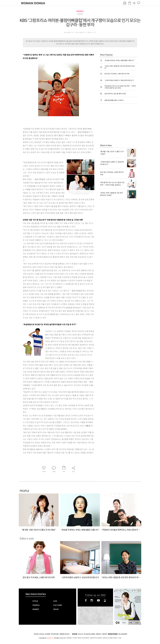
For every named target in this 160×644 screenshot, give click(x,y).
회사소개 (81, 634)
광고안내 (42, 634)
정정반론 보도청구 (64, 634)
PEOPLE (80, 11)
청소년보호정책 (123, 634)
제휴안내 (98, 634)
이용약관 (104, 634)
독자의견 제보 (55, 634)
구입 (137, 623)
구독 (130, 623)
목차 (124, 623)
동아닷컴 (75, 634)
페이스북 (86, 600)
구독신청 (36, 634)
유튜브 (98, 600)
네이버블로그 (105, 600)
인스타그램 (92, 600)
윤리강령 (48, 634)
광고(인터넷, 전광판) (90, 634)
